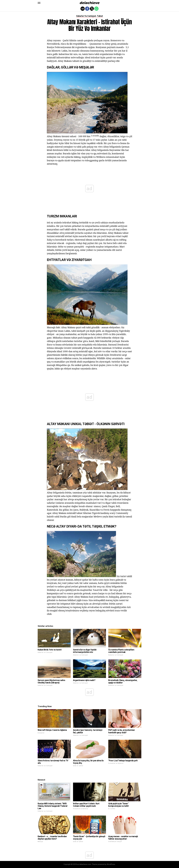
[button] (39, 3)
